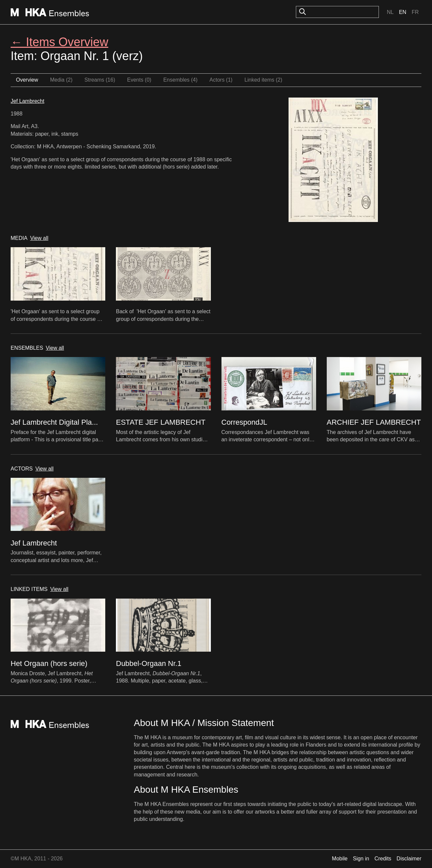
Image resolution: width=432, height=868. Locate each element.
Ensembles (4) (180, 80)
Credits (383, 859)
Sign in (361, 859)
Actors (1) (221, 80)
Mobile (340, 859)
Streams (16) (100, 80)
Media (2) (61, 80)
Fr (415, 12)
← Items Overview (59, 42)
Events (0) (139, 80)
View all (39, 238)
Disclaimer (409, 859)
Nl (390, 12)
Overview (27, 80)
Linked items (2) (263, 80)
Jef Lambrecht (27, 101)
